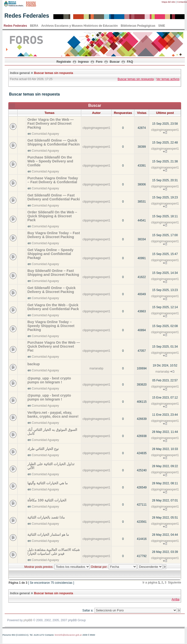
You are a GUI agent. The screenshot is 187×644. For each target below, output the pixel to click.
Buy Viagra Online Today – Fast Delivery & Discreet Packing (54, 235)
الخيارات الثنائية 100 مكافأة (47, 500)
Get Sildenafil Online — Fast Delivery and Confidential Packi (54, 197)
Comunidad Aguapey (45, 134)
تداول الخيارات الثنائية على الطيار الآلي (51, 466)
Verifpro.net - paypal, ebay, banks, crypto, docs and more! (53, 414)
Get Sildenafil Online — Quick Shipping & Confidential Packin (53, 142)
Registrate (64, 62)
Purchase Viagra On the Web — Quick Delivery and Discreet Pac (54, 346)
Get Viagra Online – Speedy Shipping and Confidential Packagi (50, 254)
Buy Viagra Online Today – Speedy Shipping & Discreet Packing (51, 326)
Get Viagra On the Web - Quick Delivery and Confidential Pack (53, 307)
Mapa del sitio (169, 2)
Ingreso (83, 62)
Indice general (20, 73)
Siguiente (175, 583)
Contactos (182, 2)
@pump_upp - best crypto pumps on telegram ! (49, 380)
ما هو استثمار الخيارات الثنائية (48, 535)
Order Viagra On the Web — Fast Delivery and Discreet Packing (51, 123)
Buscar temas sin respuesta (53, 73)
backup (34, 364)
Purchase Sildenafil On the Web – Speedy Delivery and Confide (50, 161)
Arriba (175, 599)
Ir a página (150, 583)
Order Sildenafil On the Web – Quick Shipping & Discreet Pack (52, 216)
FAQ (130, 62)
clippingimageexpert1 (96, 128)
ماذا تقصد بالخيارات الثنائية (46, 517)
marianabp (97, 368)
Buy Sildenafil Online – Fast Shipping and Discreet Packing (53, 273)
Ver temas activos (168, 79)
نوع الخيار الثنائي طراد (43, 449)
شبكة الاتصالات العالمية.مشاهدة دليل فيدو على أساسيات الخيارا (54, 552)
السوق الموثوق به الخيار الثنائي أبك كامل (52, 432)
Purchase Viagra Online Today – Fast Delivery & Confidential (53, 180)
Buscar (115, 62)
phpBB (28, 620)
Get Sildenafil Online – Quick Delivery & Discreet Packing (52, 290)
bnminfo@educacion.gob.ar (68, 635)
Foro (99, 62)
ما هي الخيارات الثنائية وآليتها (48, 483)
